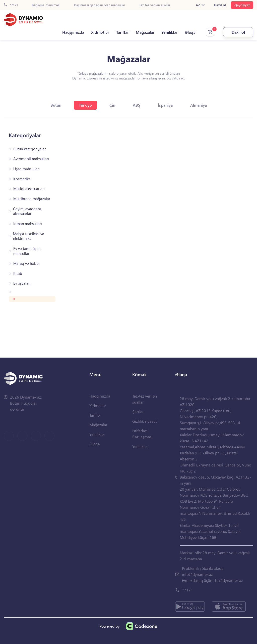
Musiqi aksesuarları (29, 189)
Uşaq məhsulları (26, 169)
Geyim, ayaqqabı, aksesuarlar (27, 211)
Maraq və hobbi (26, 263)
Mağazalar (145, 32)
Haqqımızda (73, 32)
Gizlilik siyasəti (145, 421)
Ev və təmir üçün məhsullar (27, 251)
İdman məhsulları (28, 224)
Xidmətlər (100, 32)
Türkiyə (85, 105)
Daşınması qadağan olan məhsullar (100, 5)
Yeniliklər (170, 32)
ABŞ (137, 105)
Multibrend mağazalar (32, 199)
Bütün (56, 105)
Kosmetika (22, 179)
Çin (112, 105)
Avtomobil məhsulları (31, 159)
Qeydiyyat (242, 5)
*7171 (11, 5)
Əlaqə (190, 32)
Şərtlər (138, 412)
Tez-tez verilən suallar (155, 5)
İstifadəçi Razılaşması (142, 434)
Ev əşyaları (22, 283)
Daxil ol (220, 5)
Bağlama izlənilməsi (46, 5)
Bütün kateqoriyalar (29, 149)
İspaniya (165, 105)
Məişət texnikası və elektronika (29, 236)
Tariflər (122, 32)
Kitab (18, 273)
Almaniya (199, 105)
